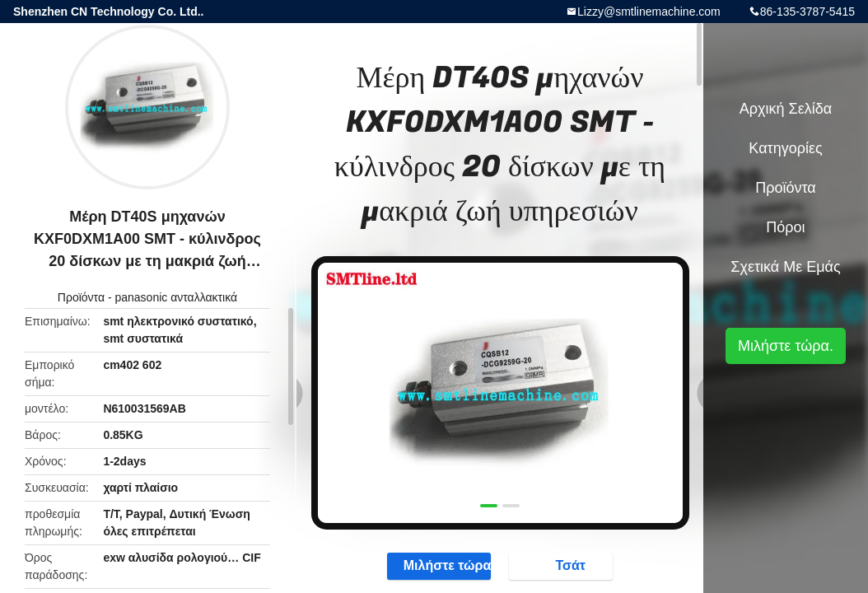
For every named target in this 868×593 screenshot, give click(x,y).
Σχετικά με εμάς (785, 267)
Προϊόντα (81, 297)
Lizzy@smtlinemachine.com (649, 12)
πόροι (785, 227)
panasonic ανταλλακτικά (176, 297)
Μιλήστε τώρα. (439, 566)
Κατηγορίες (785, 148)
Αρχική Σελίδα (786, 109)
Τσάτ (562, 566)
